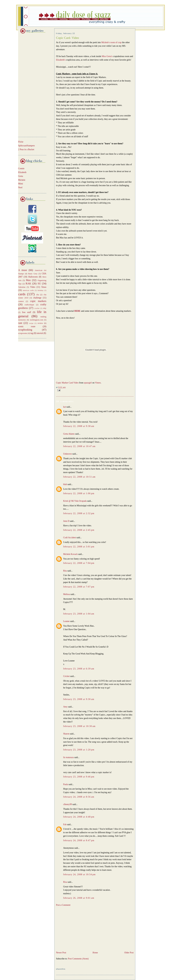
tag (32, 333)
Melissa (67, 594)
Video (33, 287)
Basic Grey (33, 274)
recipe (31, 323)
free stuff (27, 312)
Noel (20, 187)
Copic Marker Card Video (67, 383)
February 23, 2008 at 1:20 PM (79, 750)
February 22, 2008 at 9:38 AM (79, 426)
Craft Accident (70, 538)
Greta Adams (69, 434)
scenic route (27, 326)
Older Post (129, 953)
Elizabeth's (61, 60)
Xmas (44, 287)
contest (21, 301)
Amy (65, 707)
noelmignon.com (37, 320)
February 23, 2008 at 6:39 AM (79, 669)
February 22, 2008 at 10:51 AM (79, 477)
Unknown (67, 454)
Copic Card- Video (67, 38)
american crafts (28, 290)
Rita (65, 571)
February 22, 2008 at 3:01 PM (79, 547)
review (40, 323)
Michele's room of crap (112, 42)
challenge (37, 298)
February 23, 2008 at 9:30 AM (79, 699)
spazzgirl (88, 383)
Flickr (21, 142)
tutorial (40, 333)
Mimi (21, 184)
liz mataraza (68, 757)
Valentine (22, 287)
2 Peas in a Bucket (26, 149)
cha (37, 295)
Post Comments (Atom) (78, 959)
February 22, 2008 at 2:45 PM (79, 530)
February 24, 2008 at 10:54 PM (79, 874)
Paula (66, 784)
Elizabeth (22, 172)
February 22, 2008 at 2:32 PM (79, 513)
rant (20, 323)
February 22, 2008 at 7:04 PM (79, 563)
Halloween (33, 277)
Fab (65, 824)
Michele (22, 180)
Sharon (66, 734)
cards (22, 294)
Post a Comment (63, 905)
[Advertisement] (28, 85)
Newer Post (61, 953)
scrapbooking (25, 330)
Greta (21, 176)
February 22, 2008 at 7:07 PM (79, 587)
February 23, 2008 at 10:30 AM (79, 726)
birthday (40, 290)
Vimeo (98, 383)
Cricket (66, 676)
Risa (65, 882)
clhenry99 (68, 804)
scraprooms (23, 333)
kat (65, 407)
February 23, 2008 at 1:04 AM (79, 614)
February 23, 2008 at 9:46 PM (79, 777)
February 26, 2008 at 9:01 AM (79, 898)
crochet (37, 308)
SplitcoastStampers (27, 146)
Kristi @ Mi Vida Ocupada (75, 501)
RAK (28, 284)
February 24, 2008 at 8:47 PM (79, 840)
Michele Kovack (70, 554)
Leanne (66, 621)
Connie (21, 168)
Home (95, 953)
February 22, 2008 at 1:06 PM (79, 493)
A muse (23, 270)
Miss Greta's (107, 56)
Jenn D (66, 521)
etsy (45, 308)
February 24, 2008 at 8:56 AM (79, 797)
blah (65, 484)
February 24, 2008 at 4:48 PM (79, 817)
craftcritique (29, 305)
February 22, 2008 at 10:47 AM (79, 446)
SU (39, 284)
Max (28, 280)
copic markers (38, 301)
